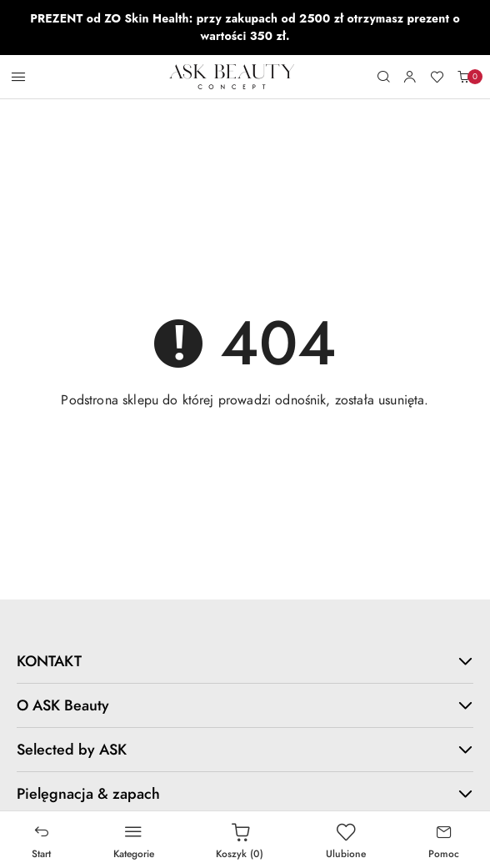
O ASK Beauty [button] (245, 705)
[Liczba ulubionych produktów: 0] (437, 77)
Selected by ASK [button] (245, 749)
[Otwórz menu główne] (18, 77)
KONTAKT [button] (245, 661)
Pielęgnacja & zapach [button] (245, 793)
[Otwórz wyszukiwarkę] (383, 77)
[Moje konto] (410, 77)
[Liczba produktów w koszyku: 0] (463, 77)
